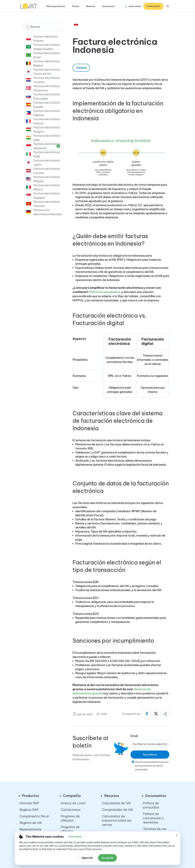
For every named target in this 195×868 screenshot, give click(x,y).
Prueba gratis (153, 6)
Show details (75, 837)
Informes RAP (29, 803)
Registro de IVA (31, 823)
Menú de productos (56, 6)
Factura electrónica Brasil (47, 55)
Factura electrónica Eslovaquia (47, 96)
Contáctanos (71, 810)
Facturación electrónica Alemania (48, 212)
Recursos (91, 6)
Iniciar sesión (135, 6)
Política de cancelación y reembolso (153, 818)
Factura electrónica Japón (47, 163)
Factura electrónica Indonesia (47, 146)
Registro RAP (29, 810)
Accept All (107, 858)
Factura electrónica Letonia (47, 171)
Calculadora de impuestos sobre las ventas (117, 820)
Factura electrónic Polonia (46, 39)
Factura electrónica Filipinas (47, 113)
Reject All (87, 858)
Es (168, 6)
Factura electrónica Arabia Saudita (47, 47)
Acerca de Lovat (73, 803)
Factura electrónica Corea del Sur (47, 72)
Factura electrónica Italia (47, 154)
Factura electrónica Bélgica (47, 63)
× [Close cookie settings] (177, 835)
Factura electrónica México (47, 187)
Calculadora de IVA (116, 803)
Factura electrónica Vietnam (47, 204)
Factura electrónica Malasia (47, 179)
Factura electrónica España (47, 105)
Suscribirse (150, 755)
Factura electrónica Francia (47, 121)
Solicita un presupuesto (105, 292)
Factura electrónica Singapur (47, 196)
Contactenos (109, 6)
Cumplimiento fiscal (34, 816)
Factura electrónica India (47, 138)
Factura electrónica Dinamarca (47, 88)
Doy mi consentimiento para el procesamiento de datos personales (152, 766)
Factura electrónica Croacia (47, 80)
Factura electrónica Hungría (47, 129)
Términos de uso (155, 829)
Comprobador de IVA (117, 810)
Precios (76, 6)
